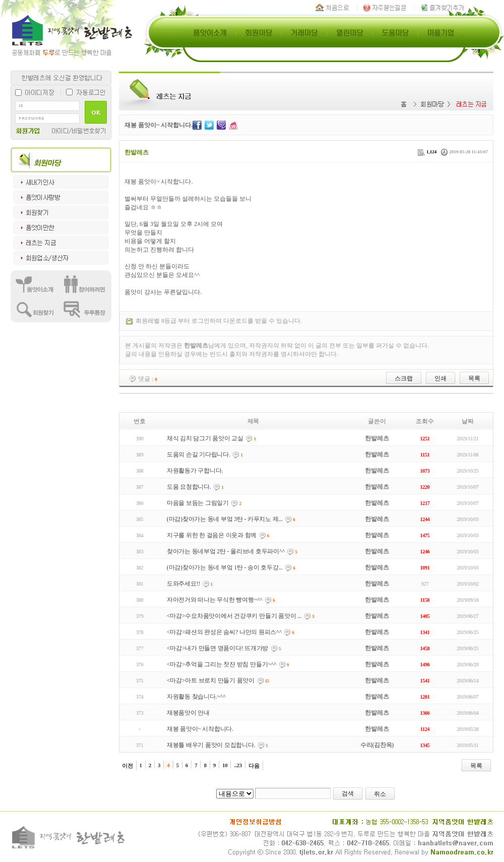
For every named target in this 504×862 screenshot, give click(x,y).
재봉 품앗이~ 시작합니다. (200, 729)
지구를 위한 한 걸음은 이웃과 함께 (212, 535)
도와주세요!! (183, 584)
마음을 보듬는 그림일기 (198, 503)
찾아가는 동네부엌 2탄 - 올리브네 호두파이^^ (226, 551)
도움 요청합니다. (189, 487)
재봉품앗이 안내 (188, 713)
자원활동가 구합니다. (195, 471)
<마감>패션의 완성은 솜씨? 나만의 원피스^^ (224, 632)
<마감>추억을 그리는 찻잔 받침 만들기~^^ (222, 664)
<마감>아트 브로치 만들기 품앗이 (211, 680)
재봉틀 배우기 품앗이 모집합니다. (211, 745)
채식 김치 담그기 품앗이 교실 (205, 438)
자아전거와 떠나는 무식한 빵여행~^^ (215, 600)
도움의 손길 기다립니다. (199, 454)
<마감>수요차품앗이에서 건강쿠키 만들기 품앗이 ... (234, 616)
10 (225, 765)
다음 (254, 766)
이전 (128, 766)
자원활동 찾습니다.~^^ (196, 697)
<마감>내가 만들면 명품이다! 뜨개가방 (218, 648)
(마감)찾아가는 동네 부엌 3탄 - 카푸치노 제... (225, 519)
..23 (238, 765)
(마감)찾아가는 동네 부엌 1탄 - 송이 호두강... (225, 567)
